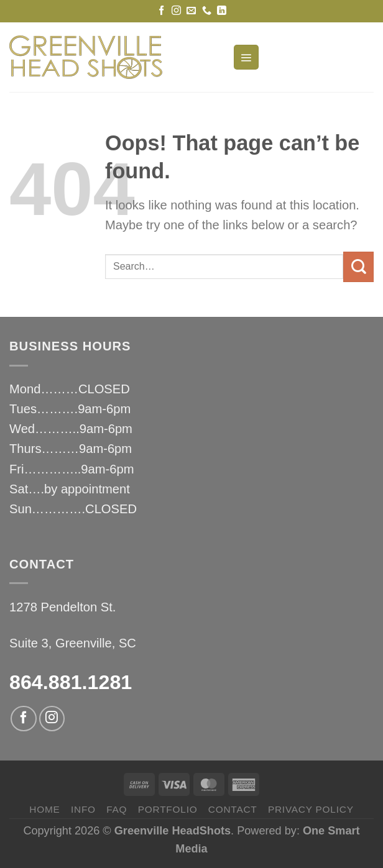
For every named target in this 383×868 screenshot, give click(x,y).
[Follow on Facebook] (161, 11)
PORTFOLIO (168, 809)
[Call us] (207, 11)
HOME (44, 809)
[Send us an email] (191, 11)
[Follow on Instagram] (176, 11)
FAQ (117, 809)
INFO (83, 809)
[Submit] (358, 267)
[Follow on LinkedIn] (222, 11)
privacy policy (311, 809)
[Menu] (246, 57)
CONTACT (233, 809)
